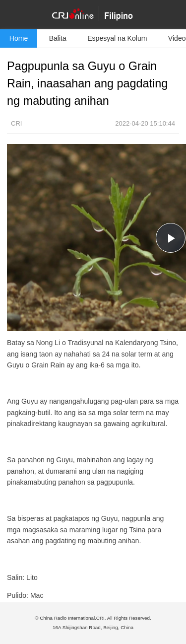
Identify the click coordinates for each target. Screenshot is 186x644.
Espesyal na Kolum (117, 38)
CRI (16, 123)
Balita (58, 38)
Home (19, 38)
